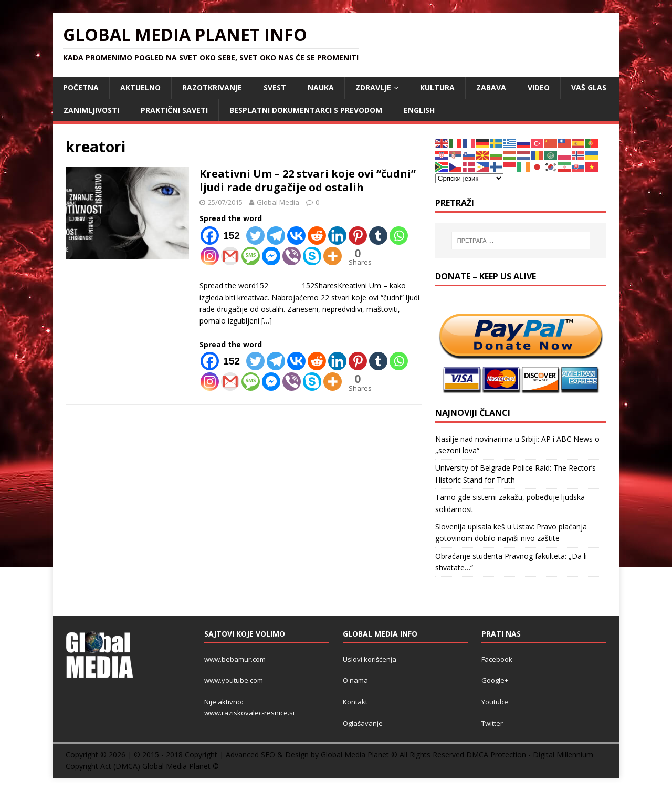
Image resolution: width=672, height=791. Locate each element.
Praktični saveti (174, 110)
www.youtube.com (234, 680)
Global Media (278, 202)
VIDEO (539, 87)
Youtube (495, 702)
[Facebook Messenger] (271, 256)
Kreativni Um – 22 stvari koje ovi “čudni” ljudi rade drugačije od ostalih (308, 180)
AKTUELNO (140, 87)
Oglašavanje (363, 723)
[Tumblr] (378, 236)
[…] (267, 321)
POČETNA (81, 87)
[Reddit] (317, 236)
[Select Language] (469, 178)
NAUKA (321, 87)
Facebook (497, 659)
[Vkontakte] (296, 236)
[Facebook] (222, 236)
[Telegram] (276, 236)
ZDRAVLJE (373, 87)
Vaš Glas (589, 87)
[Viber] (292, 256)
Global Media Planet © (181, 766)
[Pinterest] (358, 236)
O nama (355, 680)
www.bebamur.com (235, 659)
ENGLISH (419, 110)
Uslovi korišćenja (370, 659)
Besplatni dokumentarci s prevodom (306, 110)
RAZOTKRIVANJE (212, 87)
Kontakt (355, 702)
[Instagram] (210, 256)
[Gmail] (230, 256)
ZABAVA (491, 87)
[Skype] (312, 256)
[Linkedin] (337, 236)
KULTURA (437, 87)
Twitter (492, 723)
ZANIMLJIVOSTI (91, 110)
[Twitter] (255, 236)
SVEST (275, 87)
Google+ (495, 680)
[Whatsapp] (399, 236)
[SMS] (251, 256)
